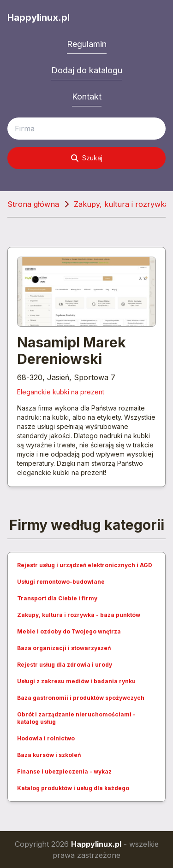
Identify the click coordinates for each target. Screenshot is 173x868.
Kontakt (87, 97)
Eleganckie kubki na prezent (61, 392)
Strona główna (33, 204)
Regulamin (87, 44)
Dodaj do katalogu (87, 70)
